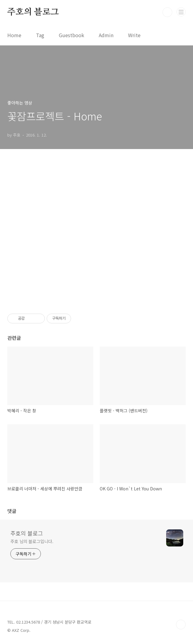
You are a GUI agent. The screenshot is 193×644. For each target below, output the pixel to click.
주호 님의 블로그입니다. (32, 541)
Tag (40, 35)
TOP (181, 624)
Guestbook (71, 35)
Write (134, 35)
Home (14, 35)
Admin (106, 35)
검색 (167, 12)
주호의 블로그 (33, 12)
